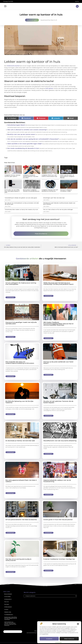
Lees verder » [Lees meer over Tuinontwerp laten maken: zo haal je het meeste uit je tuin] (8, 212)
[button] (78, 624)
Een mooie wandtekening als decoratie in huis (23, 148)
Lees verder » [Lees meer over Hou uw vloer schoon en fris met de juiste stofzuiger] (46, 212)
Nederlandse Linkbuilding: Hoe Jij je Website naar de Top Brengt (11, 618)
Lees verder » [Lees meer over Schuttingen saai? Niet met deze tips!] (46, 200)
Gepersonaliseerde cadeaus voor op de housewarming (57, 481)
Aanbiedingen (32, 20)
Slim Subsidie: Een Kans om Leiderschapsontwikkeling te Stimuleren (20, 363)
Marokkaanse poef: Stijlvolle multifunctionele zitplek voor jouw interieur (59, 204)
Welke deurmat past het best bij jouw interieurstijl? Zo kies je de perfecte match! (59, 284)
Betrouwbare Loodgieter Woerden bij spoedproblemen (31, 190)
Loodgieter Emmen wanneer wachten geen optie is (12, 176)
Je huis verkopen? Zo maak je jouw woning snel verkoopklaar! (21, 284)
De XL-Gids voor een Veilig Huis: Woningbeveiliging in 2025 (12, 191)
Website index (8, 612)
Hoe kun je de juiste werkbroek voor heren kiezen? (58, 363)
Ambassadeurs (8, 599)
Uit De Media (7, 597)
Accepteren (49, 639)
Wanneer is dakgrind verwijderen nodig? (66, 190)
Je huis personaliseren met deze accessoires (21, 520)
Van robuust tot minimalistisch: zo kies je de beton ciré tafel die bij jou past (22, 204)
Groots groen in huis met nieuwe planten (58, 520)
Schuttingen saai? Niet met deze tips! (54, 198)
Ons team (7, 604)
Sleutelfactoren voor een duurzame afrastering (60, 441)
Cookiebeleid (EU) (9, 615)
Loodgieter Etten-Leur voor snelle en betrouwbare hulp (49, 176)
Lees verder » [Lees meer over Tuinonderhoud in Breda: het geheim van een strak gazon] (8, 200)
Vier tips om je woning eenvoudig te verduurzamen (18, 560)
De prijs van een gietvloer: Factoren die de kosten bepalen (58, 402)
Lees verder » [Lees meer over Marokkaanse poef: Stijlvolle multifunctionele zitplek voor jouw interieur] (46, 206)
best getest (49, 88)
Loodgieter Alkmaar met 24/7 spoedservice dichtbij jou (50, 190)
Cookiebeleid (58, 642)
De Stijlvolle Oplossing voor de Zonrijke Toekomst (19, 402)
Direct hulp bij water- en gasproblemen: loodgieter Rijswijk (67, 176)
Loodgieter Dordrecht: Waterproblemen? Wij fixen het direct (31, 176)
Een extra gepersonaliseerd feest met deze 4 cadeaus (21, 481)
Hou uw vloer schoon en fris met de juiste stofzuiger (58, 209)
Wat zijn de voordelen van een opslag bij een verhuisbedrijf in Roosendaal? (33, 139)
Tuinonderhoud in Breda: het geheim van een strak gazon (21, 198)
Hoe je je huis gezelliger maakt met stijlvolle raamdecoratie (21, 323)
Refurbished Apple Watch (16, 125)
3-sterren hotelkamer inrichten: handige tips (59, 559)
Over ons (6, 602)
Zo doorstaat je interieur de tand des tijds (20, 441)
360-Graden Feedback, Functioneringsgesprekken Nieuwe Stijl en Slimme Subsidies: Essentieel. (59, 324)
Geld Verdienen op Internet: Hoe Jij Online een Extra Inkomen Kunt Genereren (10, 624)
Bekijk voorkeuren (69, 639)
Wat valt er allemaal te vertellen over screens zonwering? (27, 130)
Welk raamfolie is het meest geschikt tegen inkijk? (25, 144)
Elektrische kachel (13, 66)
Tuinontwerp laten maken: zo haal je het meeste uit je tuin (21, 209)
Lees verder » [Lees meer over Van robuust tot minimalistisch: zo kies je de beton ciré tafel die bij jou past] (8, 206)
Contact (6, 609)
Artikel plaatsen (8, 607)
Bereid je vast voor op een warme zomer (21, 134)
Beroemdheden (8, 594)
